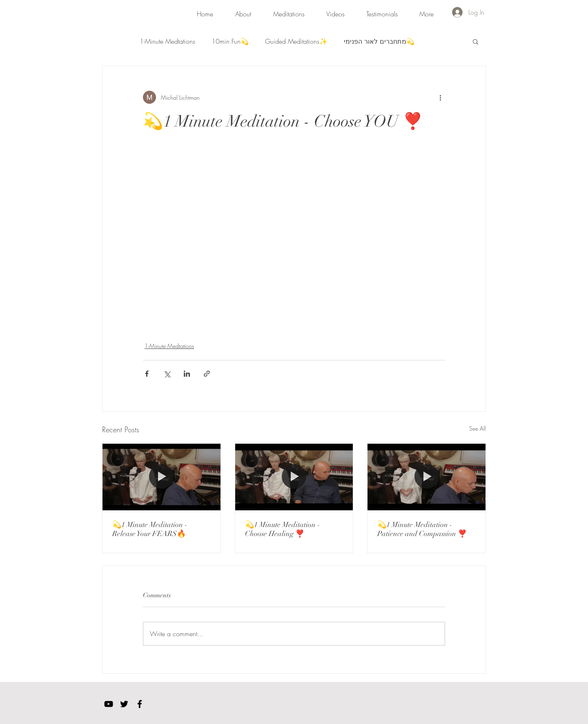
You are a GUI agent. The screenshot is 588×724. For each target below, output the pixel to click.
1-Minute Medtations (167, 41)
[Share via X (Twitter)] (167, 374)
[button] (289, 10)
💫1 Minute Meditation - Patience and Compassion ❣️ (422, 529)
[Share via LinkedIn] (187, 374)
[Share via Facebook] (147, 374)
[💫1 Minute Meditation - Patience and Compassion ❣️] (427, 477)
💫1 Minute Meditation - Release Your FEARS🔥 (150, 529)
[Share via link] (207, 374)
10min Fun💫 (230, 41)
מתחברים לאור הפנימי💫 (379, 41)
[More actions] (440, 97)
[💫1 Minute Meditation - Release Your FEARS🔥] (161, 477)
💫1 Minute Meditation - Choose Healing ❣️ (283, 529)
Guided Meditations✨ (296, 41)
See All (478, 428)
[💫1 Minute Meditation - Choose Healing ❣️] (294, 477)
